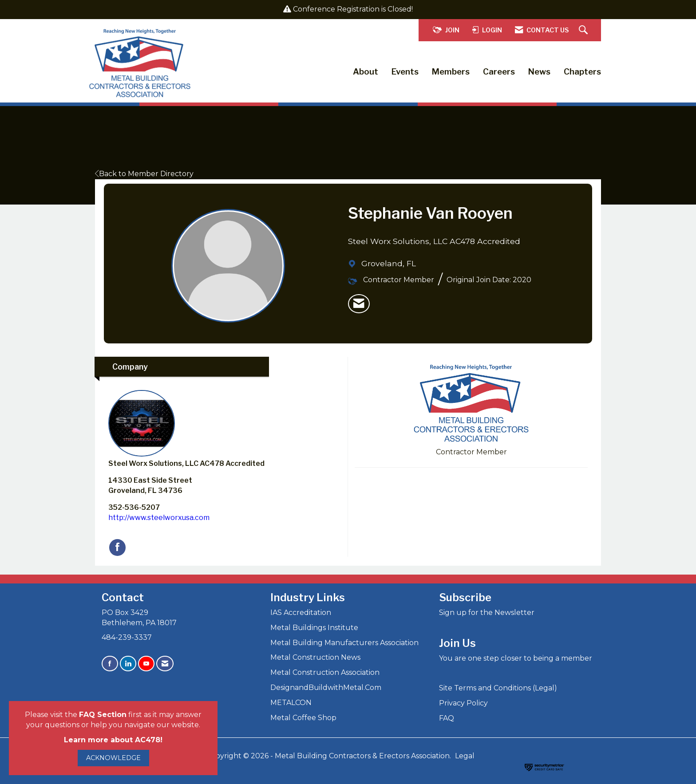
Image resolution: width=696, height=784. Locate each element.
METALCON (291, 703)
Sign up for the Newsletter (487, 613)
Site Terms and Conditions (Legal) (498, 688)
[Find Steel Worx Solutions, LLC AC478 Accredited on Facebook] (117, 547)
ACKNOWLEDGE (113, 758)
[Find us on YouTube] (146, 664)
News (539, 72)
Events (405, 72)
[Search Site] (584, 30)
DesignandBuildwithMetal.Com (326, 687)
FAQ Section (103, 715)
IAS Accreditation (301, 613)
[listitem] (359, 304)
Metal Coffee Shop (303, 718)
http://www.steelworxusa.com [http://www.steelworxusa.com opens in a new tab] (159, 518)
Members (451, 72)
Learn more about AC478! (113, 740)
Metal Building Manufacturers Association (344, 643)
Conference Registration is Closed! (353, 9)
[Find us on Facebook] (110, 664)
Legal (465, 756)
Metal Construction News (315, 657)
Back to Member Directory (144, 174)
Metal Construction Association (325, 672)
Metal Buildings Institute (314, 628)
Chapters (582, 72)
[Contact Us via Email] (165, 664)
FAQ (447, 718)
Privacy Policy (463, 703)
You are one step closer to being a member (516, 658)
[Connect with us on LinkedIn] (128, 664)
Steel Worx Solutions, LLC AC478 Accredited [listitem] (186, 429)
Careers (499, 72)
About (366, 72)
